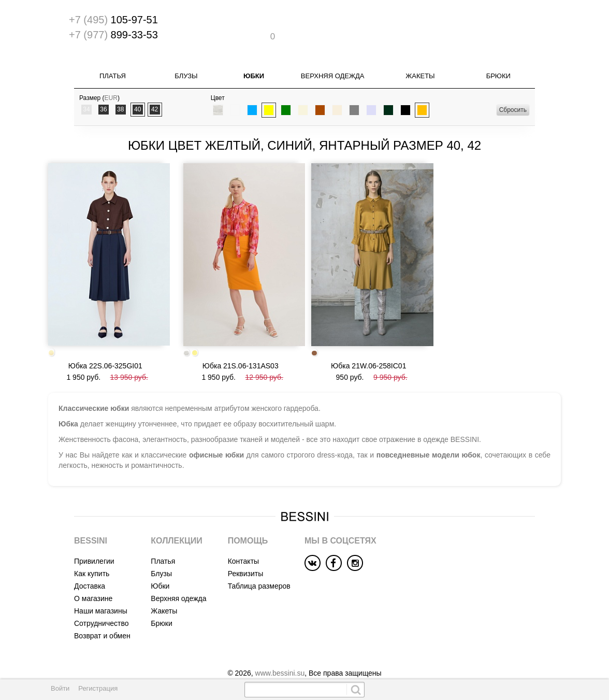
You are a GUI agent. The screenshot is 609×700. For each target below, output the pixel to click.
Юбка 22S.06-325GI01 (105, 348)
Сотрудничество (101, 606)
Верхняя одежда (333, 70)
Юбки (254, 70)
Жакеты (420, 70)
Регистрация (98, 688)
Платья (113, 70)
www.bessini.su (280, 656)
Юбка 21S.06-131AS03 (241, 349)
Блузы (186, 70)
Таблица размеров (259, 569)
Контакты (243, 544)
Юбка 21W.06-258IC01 (368, 349)
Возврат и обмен (102, 619)
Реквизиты (246, 556)
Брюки (498, 70)
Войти (60, 688)
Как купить (92, 556)
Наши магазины (101, 594)
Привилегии (94, 544)
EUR (111, 92)
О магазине (93, 581)
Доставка (90, 569)
